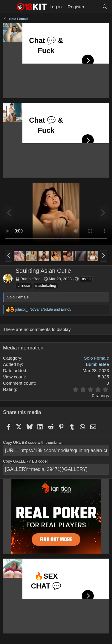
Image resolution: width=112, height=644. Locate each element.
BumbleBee (31, 279)
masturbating (46, 286)
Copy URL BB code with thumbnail (33, 442)
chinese (24, 286)
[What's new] (93, 7)
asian (86, 279)
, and (43, 309)
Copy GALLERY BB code (25, 461)
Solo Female (96, 358)
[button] (9, 256)
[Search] (105, 7)
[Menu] (8, 7)
